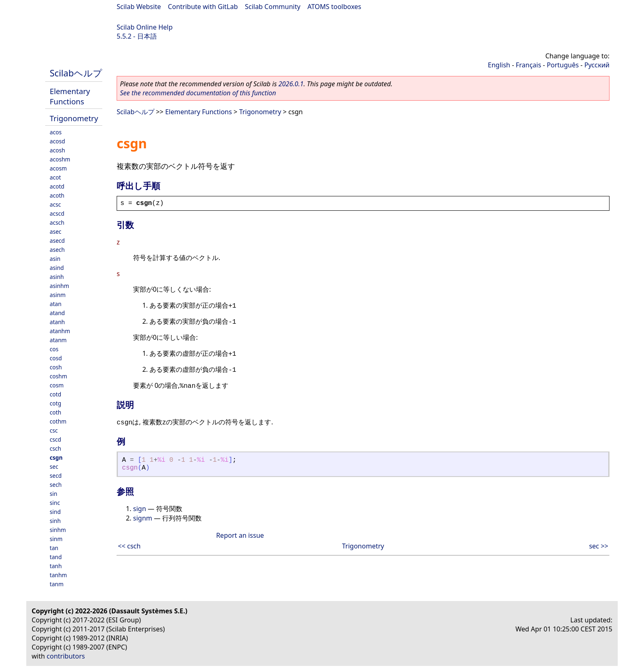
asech (57, 250)
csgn (56, 457)
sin (53, 494)
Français (529, 65)
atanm (58, 340)
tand (56, 557)
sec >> (599, 546)
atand (57, 313)
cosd (56, 358)
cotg (55, 403)
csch (55, 448)
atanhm (60, 331)
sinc (55, 503)
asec (55, 231)
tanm (57, 584)
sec (54, 466)
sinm (56, 539)
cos (54, 349)
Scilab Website (139, 7)
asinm (58, 295)
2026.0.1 (291, 84)
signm (143, 518)
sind (55, 512)
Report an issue (240, 535)
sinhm (58, 530)
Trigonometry (74, 118)
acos (56, 132)
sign (140, 509)
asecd (57, 241)
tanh (56, 566)
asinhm (59, 286)
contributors (66, 656)
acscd (57, 213)
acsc (55, 204)
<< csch (129, 546)
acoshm (60, 159)
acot (55, 177)
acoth (57, 195)
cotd (55, 394)
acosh (57, 150)
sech (56, 485)
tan (54, 548)
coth (55, 412)
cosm (57, 385)
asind (57, 268)
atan (56, 304)
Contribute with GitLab (203, 7)
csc (54, 430)
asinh (57, 277)
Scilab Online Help (145, 27)
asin (55, 259)
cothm (58, 421)
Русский (597, 65)
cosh (56, 367)
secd (56, 476)
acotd (57, 186)
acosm (58, 168)
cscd (55, 439)
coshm (58, 376)
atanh (57, 322)
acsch (57, 222)
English (499, 65)
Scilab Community (273, 7)
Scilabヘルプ (76, 73)
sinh (55, 521)
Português (563, 65)
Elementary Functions (70, 96)
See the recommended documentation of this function (198, 93)
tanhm (58, 575)
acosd (57, 141)
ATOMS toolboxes (335, 7)
